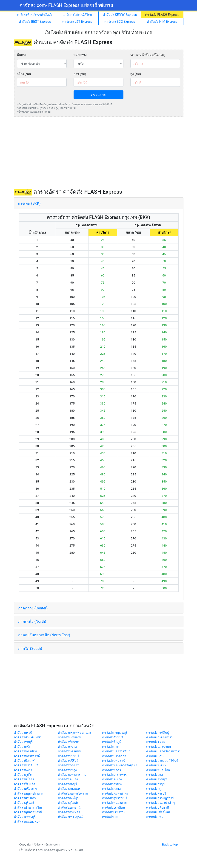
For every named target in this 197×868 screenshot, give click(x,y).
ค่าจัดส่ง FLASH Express (162, 15)
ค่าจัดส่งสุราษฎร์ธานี (160, 798)
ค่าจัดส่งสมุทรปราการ (29, 793)
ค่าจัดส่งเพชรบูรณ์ (70, 817)
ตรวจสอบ (98, 95)
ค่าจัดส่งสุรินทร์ (24, 803)
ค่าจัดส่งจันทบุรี (113, 737)
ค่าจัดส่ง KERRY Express (120, 15)
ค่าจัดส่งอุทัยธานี (158, 807)
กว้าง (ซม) (24, 74)
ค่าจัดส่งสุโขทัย (68, 803)
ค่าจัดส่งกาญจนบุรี (115, 733)
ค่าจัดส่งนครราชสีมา (116, 751)
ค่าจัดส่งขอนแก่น (70, 737)
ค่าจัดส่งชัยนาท (69, 742)
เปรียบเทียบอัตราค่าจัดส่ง (35, 15)
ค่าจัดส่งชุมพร (156, 742)
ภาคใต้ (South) (30, 649)
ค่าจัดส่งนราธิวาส (114, 756)
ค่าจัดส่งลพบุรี (67, 784)
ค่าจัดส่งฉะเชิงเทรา (159, 737)
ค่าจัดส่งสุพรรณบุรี (115, 798)
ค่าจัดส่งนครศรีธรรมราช (163, 751)
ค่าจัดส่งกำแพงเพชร (28, 737)
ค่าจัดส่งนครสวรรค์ (27, 756)
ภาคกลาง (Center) (33, 608)
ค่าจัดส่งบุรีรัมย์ (68, 761)
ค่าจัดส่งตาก (111, 747)
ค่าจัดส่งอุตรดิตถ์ (113, 807)
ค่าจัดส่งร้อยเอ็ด (25, 784)
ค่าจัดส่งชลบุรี (23, 742)
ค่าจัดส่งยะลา (155, 775)
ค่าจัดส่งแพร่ (155, 817)
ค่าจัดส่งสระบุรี (156, 793)
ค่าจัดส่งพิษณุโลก (158, 770)
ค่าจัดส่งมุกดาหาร (114, 775)
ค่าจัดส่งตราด (67, 747)
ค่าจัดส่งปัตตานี (69, 765)
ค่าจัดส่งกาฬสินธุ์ (158, 733)
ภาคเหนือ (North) (32, 621)
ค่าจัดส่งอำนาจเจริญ (28, 807)
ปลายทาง (80, 55)
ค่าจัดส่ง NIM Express (162, 22)
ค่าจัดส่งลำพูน (156, 784)
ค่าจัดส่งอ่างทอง (69, 812)
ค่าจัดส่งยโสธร (24, 779)
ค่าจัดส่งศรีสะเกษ (26, 789)
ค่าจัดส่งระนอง (68, 779)
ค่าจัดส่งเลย (110, 817)
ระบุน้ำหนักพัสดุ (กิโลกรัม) (148, 55)
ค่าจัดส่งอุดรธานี (69, 807)
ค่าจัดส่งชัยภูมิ (112, 742)
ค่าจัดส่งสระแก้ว (25, 798)
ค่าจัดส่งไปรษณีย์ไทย (77, 15)
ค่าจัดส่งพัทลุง (67, 770)
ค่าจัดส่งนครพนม (70, 751)
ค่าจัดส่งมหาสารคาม (72, 775)
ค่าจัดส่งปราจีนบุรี (26, 765)
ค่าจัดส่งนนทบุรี (69, 756)
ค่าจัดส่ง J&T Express (77, 22)
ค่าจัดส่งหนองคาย (114, 803)
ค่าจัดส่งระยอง (112, 779)
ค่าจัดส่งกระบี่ (23, 733)
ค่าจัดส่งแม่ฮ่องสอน (27, 821)
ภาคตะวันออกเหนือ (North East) (44, 635)
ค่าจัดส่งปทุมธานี (114, 761)
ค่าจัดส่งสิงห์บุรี (68, 798)
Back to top (170, 844)
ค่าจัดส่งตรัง (22, 747)
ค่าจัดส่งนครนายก (158, 747)
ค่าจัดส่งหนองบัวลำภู (160, 803)
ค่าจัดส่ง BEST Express (35, 22)
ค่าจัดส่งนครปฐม (25, 751)
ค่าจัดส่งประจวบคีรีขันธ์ (162, 761)
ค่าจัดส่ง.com (66, 5)
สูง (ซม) (136, 74)
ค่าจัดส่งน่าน (155, 756)
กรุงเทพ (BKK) (29, 203)
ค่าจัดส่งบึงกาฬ (24, 761)
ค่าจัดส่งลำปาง (112, 784)
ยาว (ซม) (80, 74)
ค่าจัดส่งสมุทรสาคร (115, 793)
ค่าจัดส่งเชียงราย (114, 812)
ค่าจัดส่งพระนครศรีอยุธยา (120, 765)
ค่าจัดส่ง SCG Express (120, 22)
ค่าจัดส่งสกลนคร (69, 789)
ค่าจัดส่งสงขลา (112, 789)
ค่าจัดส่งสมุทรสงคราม (73, 793)
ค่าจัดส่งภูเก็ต (23, 775)
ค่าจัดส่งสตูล (155, 789)
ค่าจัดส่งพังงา (23, 770)
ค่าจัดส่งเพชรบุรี (25, 817)
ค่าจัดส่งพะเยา (156, 765)
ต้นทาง (22, 55)
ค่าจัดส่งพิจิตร (111, 770)
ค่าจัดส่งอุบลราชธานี (28, 812)
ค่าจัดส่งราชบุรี (156, 779)
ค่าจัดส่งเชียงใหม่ (158, 812)
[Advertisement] (99, 153)
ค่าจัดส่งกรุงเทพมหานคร (75, 733)
